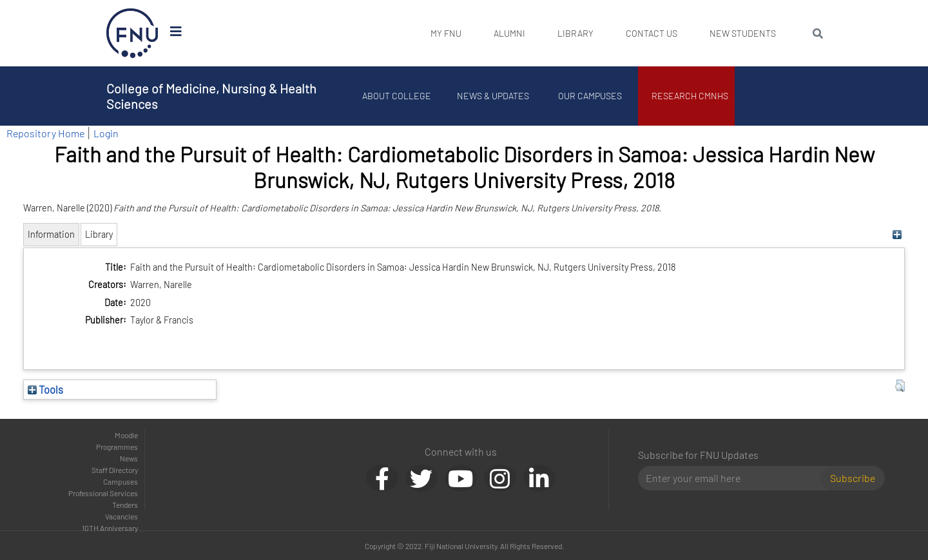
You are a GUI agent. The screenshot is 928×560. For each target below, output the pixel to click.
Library (575, 33)
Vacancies (121, 516)
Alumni (509, 33)
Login (106, 133)
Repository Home (45, 133)
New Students (743, 33)
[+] (897, 234)
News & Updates (493, 96)
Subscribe (853, 478)
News (129, 458)
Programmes (117, 447)
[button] (900, 386)
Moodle (126, 435)
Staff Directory (115, 470)
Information (51, 234)
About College (397, 96)
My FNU (446, 33)
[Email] (734, 478)
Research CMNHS (690, 96)
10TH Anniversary (110, 528)
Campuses (121, 481)
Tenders (125, 505)
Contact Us (652, 33)
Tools (45, 389)
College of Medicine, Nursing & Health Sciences (211, 96)
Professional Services (103, 493)
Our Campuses (590, 96)
